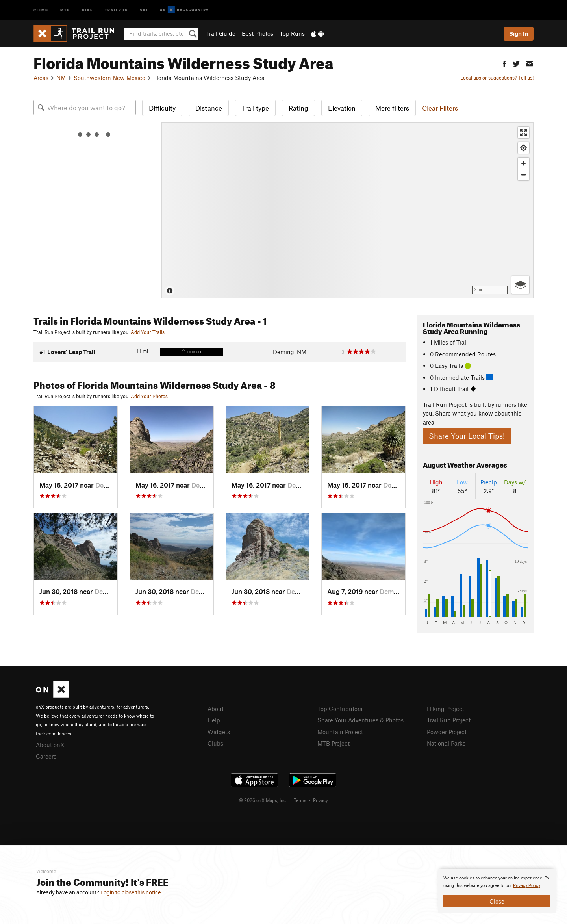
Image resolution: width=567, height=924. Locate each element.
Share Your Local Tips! (467, 436)
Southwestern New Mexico (109, 78)
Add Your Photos (149, 396)
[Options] (520, 285)
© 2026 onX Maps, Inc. (263, 800)
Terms (300, 800)
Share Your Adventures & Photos (360, 720)
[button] (504, 63)
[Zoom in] (523, 163)
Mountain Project (340, 732)
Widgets (219, 732)
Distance (209, 108)
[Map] (347, 210)
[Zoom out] (523, 175)
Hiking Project (446, 709)
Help (214, 720)
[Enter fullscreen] (523, 133)
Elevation (342, 108)
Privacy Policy (527, 886)
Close (497, 901)
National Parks (446, 743)
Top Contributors (340, 709)
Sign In (519, 33)
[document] (497, 891)
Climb (41, 10)
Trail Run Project (449, 720)
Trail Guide (221, 33)
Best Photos (258, 33)
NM (61, 78)
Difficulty (162, 108)
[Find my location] (523, 148)
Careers (46, 756)
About (216, 709)
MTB (65, 10)
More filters (392, 108)
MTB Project (334, 743)
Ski (144, 10)
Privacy (321, 800)
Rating (298, 108)
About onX (50, 745)
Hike (87, 10)
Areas (41, 78)
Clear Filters (440, 108)
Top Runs (292, 33)
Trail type (255, 108)
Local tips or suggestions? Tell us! (497, 78)
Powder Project (447, 732)
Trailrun (116, 10)
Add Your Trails (148, 332)
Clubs (215, 743)
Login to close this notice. (131, 892)
